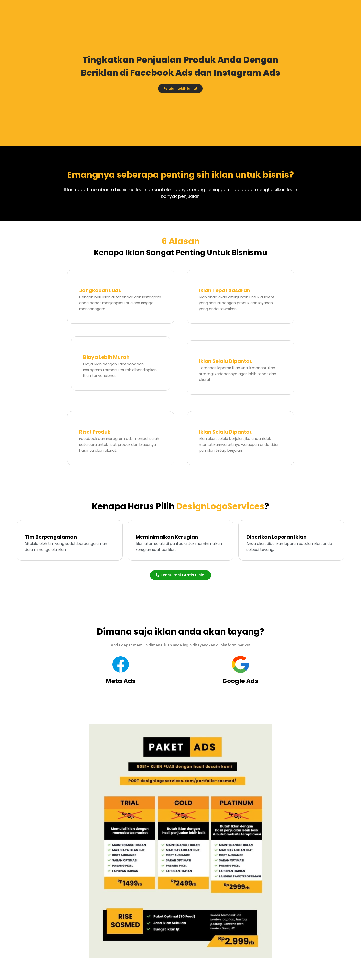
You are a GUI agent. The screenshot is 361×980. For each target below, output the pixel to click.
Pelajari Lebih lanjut (180, 89)
